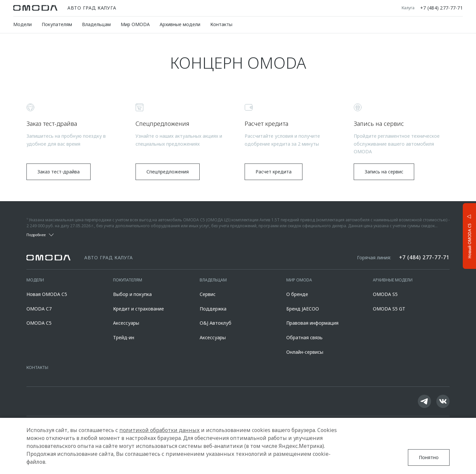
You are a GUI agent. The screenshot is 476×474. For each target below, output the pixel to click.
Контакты (221, 24)
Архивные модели (180, 24)
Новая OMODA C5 (47, 294)
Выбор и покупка (132, 294)
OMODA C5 (39, 323)
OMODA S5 (385, 294)
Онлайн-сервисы (305, 352)
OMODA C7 (39, 309)
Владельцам (96, 24)
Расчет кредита (274, 172)
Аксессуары (126, 323)
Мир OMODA (135, 24)
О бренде (297, 294)
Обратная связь (304, 337)
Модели (22, 24)
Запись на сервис (384, 172)
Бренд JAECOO (303, 309)
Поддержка (213, 309)
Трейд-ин (124, 337)
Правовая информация (312, 323)
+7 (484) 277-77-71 (441, 8)
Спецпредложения (168, 172)
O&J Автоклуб (216, 323)
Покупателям (57, 24)
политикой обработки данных (159, 430)
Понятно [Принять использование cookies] (429, 457)
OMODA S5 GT (389, 309)
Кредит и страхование (139, 309)
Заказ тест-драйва (59, 172)
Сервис (208, 294)
